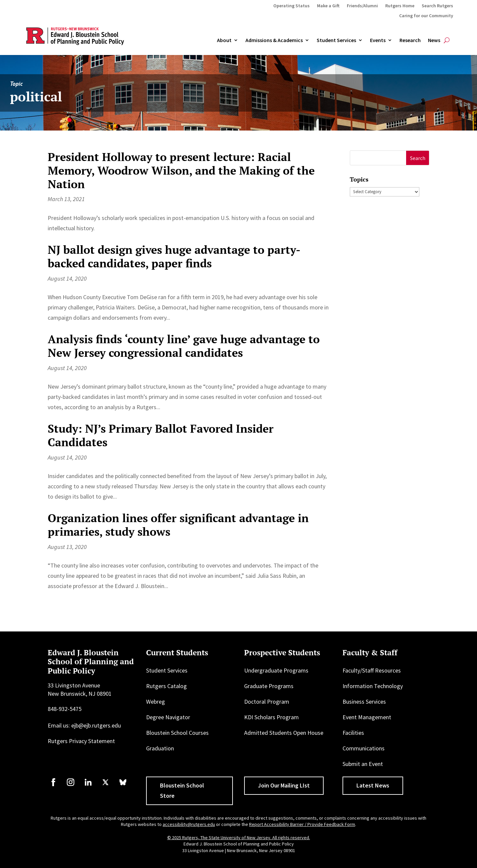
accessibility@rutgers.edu (189, 824)
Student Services (336, 40)
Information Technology (373, 686)
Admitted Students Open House (284, 733)
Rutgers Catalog (166, 686)
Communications (364, 748)
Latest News (373, 785)
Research (410, 40)
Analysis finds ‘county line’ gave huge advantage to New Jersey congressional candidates (184, 346)
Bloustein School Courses (177, 733)
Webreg (156, 702)
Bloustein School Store (182, 790)
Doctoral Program (267, 702)
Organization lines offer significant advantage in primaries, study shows (178, 525)
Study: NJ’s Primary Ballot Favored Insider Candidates (161, 435)
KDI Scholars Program (271, 717)
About (224, 40)
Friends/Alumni (362, 6)
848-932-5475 (65, 709)
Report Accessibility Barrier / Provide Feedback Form (302, 824)
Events (378, 40)
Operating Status (291, 6)
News (434, 40)
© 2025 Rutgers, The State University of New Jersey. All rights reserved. (239, 838)
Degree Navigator (168, 717)
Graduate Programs (269, 686)
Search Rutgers (437, 6)
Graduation (160, 748)
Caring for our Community (426, 16)
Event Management (367, 717)
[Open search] (447, 40)
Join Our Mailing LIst (284, 785)
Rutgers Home (400, 6)
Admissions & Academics (274, 40)
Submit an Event (363, 764)
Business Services (364, 702)
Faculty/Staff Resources (372, 670)
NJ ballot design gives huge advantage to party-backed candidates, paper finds (174, 256)
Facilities (353, 733)
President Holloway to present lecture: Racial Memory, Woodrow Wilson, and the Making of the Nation (181, 170)
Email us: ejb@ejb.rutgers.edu (84, 725)
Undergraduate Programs (276, 670)
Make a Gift (328, 6)
